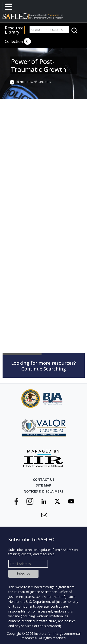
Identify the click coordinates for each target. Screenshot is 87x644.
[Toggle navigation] (9, 7)
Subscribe (23, 573)
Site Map (44, 485)
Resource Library (14, 30)
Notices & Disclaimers (43, 491)
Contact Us (44, 479)
